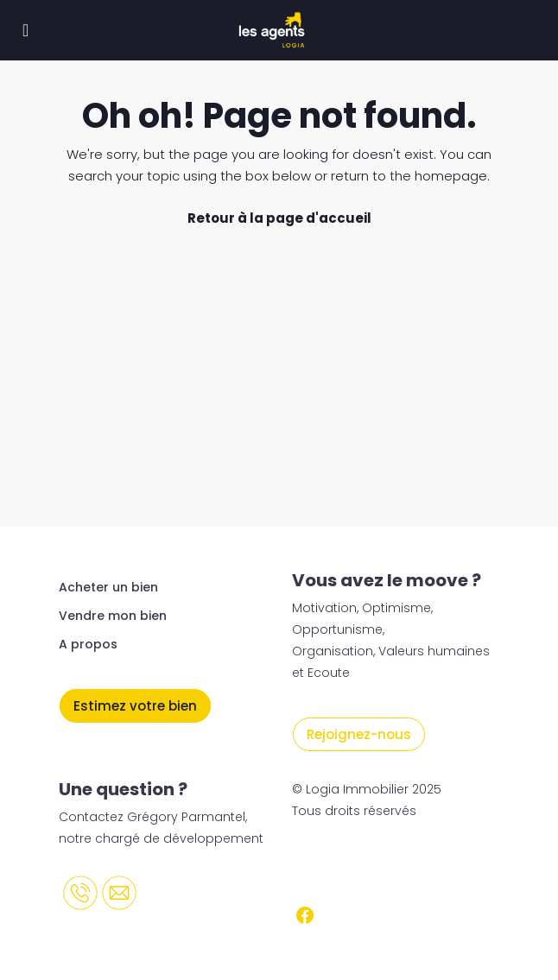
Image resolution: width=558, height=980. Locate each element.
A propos (88, 644)
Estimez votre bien (135, 706)
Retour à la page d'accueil (279, 218)
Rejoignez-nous (359, 734)
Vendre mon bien (113, 616)
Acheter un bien (108, 587)
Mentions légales (350, 865)
